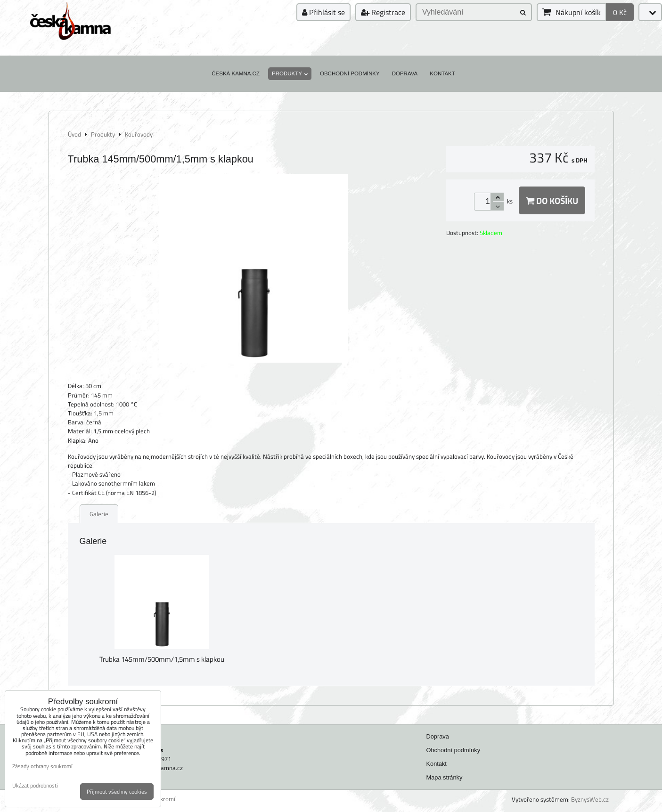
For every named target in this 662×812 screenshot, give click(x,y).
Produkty (290, 73)
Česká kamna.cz (236, 73)
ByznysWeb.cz (590, 799)
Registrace (383, 12)
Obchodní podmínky (350, 73)
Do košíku (552, 200)
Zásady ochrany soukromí (42, 766)
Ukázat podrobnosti (35, 785)
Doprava (405, 73)
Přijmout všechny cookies (117, 792)
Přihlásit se (323, 12)
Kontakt (442, 73)
